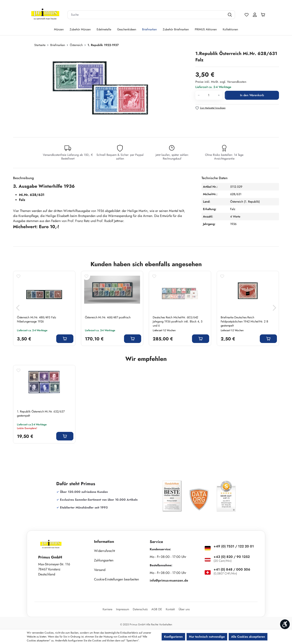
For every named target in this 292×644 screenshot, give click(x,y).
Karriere (107, 609)
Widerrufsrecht (104, 551)
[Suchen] (230, 15)
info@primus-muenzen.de (169, 580)
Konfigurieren (173, 637)
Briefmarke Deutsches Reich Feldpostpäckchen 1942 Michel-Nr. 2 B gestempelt (244, 322)
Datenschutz (140, 609)
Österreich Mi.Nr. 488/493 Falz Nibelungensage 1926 (36, 319)
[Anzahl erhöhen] (219, 95)
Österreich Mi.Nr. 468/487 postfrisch (108, 317)
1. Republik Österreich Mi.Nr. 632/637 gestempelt (41, 414)
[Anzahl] (209, 95)
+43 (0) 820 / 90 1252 (232, 557)
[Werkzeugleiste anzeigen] (285, 624)
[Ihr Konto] (255, 15)
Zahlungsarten (104, 560)
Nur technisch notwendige (207, 637)
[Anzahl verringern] (199, 95)
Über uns (184, 609)
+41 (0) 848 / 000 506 (232, 569)
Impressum (123, 609)
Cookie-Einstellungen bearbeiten (116, 579)
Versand (100, 570)
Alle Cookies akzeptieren (248, 637)
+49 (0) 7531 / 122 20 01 (234, 546)
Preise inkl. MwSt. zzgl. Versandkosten (221, 82)
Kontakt (170, 609)
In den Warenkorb (252, 95)
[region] (102, 90)
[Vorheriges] (18, 309)
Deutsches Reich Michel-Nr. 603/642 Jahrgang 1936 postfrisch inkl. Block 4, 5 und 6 (178, 322)
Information (104, 542)
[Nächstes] (274, 309)
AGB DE (157, 609)
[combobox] (147, 15)
